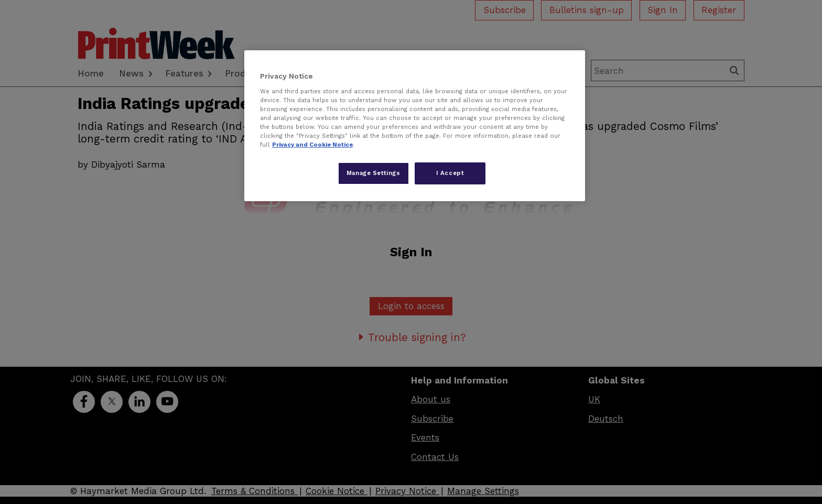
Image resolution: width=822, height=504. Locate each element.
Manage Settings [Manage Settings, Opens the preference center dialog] (374, 173)
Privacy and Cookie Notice (312, 145)
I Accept (450, 173)
